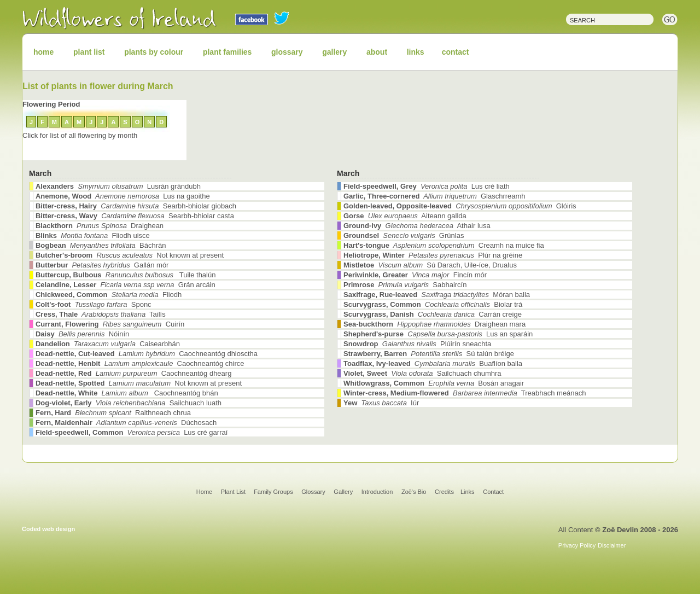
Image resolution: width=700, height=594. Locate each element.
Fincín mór (415, 275)
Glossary (313, 492)
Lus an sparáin (438, 334)
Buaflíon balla (433, 363)
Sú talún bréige (429, 354)
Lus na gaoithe (123, 196)
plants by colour (154, 52)
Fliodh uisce (93, 235)
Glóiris (460, 206)
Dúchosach (126, 423)
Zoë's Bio (414, 492)
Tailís (101, 314)
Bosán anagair (434, 383)
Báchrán (101, 245)
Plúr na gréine (433, 255)
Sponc (94, 304)
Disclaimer (612, 545)
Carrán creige (433, 314)
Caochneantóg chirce (140, 363)
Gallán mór (102, 265)
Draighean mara (434, 324)
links (416, 52)
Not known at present (130, 255)
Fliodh (109, 295)
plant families (227, 52)
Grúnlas (404, 235)
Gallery (343, 492)
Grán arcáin (126, 285)
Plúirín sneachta (417, 344)
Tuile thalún (126, 275)
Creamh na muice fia (444, 245)
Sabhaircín (405, 285)
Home (204, 492)
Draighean (100, 226)
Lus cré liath (427, 186)
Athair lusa (417, 226)
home (43, 52)
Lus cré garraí (132, 432)
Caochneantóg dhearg (133, 373)
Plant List (234, 492)
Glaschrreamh (434, 196)
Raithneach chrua (113, 413)
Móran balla (437, 295)
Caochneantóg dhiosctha (147, 354)
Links (468, 492)
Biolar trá (433, 304)
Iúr (381, 403)
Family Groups (273, 492)
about (377, 52)
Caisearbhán (108, 344)
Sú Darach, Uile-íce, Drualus (430, 265)
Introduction (377, 492)
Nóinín (82, 334)
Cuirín (110, 324)
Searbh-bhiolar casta (135, 216)
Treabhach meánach (465, 393)
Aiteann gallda (405, 216)
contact (456, 52)
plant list (89, 52)
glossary (287, 52)
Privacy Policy (577, 545)
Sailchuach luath (129, 403)
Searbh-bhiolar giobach (136, 206)
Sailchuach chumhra (422, 373)
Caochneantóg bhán (127, 393)
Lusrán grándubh (118, 186)
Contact (493, 492)
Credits (444, 492)
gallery (334, 52)
